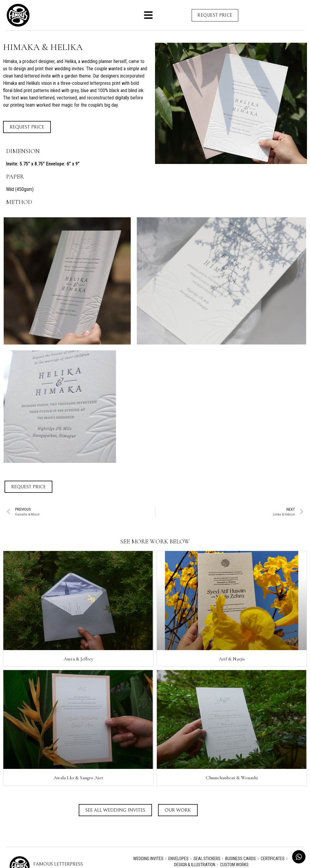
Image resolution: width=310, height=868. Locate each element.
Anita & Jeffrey (78, 659)
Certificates (273, 859)
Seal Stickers (207, 859)
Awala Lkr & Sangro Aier (78, 778)
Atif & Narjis (232, 659)
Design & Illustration (195, 865)
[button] (148, 15)
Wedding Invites (148, 859)
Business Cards (241, 859)
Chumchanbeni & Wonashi (232, 778)
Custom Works (234, 865)
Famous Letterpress (58, 864)
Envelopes (178, 859)
